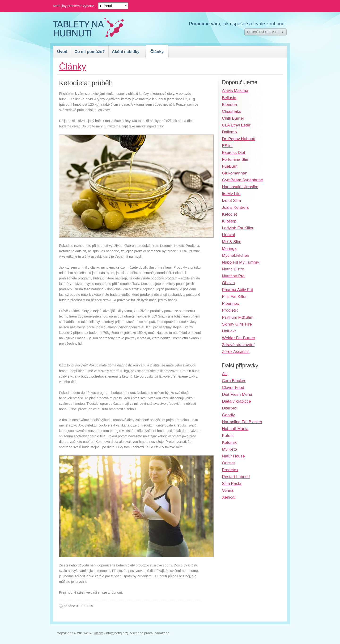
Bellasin (229, 98)
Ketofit (228, 435)
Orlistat (228, 463)
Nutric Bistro (233, 269)
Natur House (233, 456)
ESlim (227, 146)
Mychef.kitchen (236, 255)
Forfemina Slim (236, 159)
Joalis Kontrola (235, 207)
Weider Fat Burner (239, 338)
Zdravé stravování (238, 345)
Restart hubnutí (236, 477)
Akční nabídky (126, 52)
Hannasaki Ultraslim (240, 187)
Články (157, 52)
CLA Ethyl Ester (236, 125)
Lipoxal (228, 235)
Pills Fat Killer (234, 296)
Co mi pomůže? (90, 52)
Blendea (229, 104)
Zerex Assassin (236, 352)
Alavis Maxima (235, 91)
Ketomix (229, 442)
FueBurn (230, 166)
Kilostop (229, 221)
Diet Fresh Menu (237, 394)
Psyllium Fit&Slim (238, 317)
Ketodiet (229, 214)
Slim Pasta (232, 483)
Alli (225, 374)
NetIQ (99, 633)
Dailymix (230, 132)
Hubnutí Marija (235, 429)
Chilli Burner (233, 118)
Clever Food (233, 387)
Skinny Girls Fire (237, 324)
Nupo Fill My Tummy (240, 262)
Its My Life (231, 194)
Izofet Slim (232, 200)
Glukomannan (235, 173)
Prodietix (230, 310)
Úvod (62, 52)
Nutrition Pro (233, 276)
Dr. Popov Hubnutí (239, 139)
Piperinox (230, 303)
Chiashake (232, 111)
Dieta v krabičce (236, 401)
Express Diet (234, 152)
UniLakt (229, 331)
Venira (228, 490)
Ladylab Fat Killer (238, 228)
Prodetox (230, 470)
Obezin (228, 283)
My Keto (229, 449)
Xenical (229, 497)
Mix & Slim (232, 242)
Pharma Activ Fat (237, 290)
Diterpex (229, 408)
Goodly (228, 415)
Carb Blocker (234, 381)
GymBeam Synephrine (242, 180)
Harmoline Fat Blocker (242, 422)
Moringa (229, 248)
